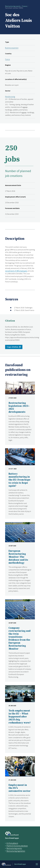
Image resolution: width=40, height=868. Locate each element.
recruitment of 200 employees (16, 271)
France (25, 6)
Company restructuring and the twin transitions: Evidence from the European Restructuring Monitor (19, 638)
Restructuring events (13, 6)
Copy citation (12, 347)
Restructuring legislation (16, 851)
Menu (37, 864)
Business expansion (12, 48)
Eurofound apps (12, 838)
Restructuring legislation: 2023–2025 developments (19, 408)
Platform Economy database (17, 846)
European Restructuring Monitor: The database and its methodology (18, 557)
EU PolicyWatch (12, 843)
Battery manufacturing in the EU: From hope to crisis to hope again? (19, 480)
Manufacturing (10, 96)
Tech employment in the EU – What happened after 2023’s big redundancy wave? (20, 717)
